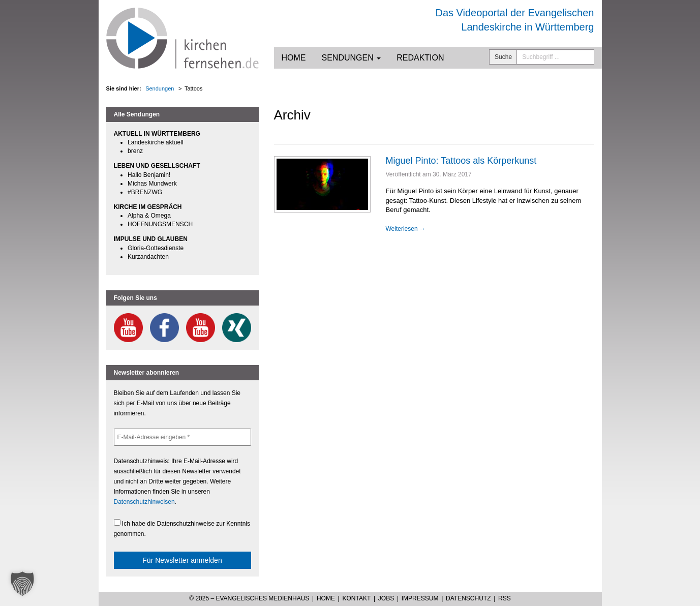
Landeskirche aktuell (155, 142)
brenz (135, 151)
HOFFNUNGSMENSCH (160, 224)
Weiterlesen (406, 229)
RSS (505, 598)
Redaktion (420, 58)
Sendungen (352, 58)
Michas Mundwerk (152, 184)
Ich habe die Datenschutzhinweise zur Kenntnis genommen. (182, 528)
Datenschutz (468, 598)
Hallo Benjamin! (149, 175)
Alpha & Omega (149, 216)
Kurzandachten (148, 257)
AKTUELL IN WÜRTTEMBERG (157, 134)
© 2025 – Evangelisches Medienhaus (249, 598)
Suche (503, 57)
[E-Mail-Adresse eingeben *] (182, 437)
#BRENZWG (145, 192)
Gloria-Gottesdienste (156, 248)
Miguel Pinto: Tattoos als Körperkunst (461, 161)
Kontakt (356, 598)
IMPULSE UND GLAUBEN (151, 239)
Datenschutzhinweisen (144, 502)
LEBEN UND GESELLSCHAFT (157, 166)
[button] (22, 584)
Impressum (420, 598)
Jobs (386, 598)
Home (294, 58)
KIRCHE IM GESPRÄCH (148, 207)
